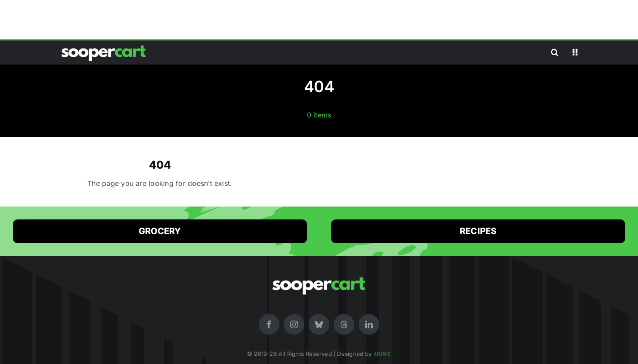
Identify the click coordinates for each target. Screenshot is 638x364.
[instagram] (294, 324)
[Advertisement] (319, 19)
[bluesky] (319, 324)
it (382, 354)
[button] (555, 52)
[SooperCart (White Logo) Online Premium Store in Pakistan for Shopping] (104, 45)
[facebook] (269, 324)
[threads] (344, 324)
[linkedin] (369, 324)
